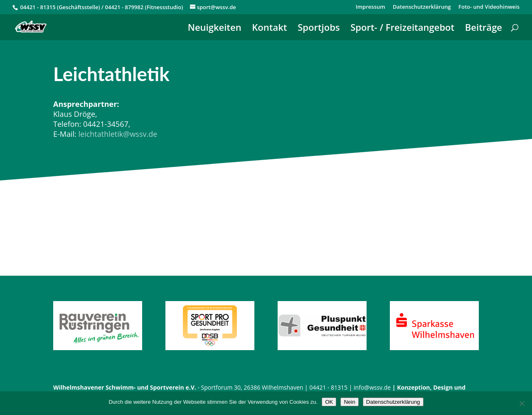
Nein (349, 402)
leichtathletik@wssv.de (118, 134)
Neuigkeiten (215, 29)
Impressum (371, 7)
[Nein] (522, 403)
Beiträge (484, 29)
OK (329, 402)
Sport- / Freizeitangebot (402, 29)
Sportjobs (319, 29)
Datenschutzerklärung (422, 7)
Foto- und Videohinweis (489, 7)
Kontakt (269, 29)
